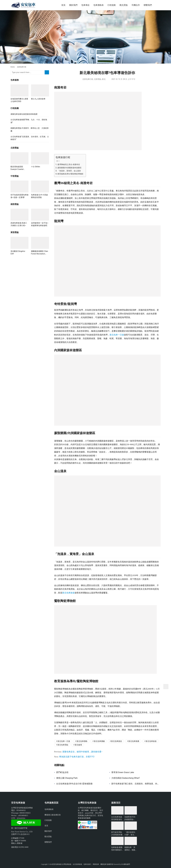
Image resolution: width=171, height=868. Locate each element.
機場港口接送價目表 (53, 815)
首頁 (63, 5)
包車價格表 (99, 5)
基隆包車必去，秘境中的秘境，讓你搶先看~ (82, 752)
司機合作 (136, 5)
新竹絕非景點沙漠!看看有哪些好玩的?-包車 (117, 834)
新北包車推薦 (134, 741)
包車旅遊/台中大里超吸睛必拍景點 (40, 196)
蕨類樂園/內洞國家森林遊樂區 (70, 168)
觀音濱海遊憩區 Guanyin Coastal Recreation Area (17, 168)
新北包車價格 (82, 741)
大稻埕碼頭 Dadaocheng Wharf (125, 778)
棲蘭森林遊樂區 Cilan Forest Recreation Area (40, 253)
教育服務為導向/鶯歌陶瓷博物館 (70, 174)
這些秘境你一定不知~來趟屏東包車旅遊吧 (40, 224)
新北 (104, 79)
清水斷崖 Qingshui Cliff (18, 252)
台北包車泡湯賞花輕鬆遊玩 (117, 818)
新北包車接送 (116, 741)
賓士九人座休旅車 (38, 99)
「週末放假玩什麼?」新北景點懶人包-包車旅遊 (130, 834)
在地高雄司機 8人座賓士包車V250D (19, 100)
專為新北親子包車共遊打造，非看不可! (77, 757)
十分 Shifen (36, 167)
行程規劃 (112, 5)
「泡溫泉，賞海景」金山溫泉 (69, 171)
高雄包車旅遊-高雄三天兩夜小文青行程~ (19, 224)
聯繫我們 (148, 5)
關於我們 (73, 5)
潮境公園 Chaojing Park (67, 778)
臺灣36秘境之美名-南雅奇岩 (69, 165)
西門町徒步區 (62, 772)
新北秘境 (78, 745)
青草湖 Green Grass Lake (123, 772)
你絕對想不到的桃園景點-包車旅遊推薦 (130, 818)
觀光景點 (124, 5)
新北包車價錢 (99, 741)
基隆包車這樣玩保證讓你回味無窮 (24, 114)
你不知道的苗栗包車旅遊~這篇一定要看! (19, 196)
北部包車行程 (88, 79)
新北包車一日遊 (117, 335)
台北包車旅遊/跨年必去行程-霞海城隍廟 (74, 784)
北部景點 (98, 79)
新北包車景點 (63, 745)
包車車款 (85, 5)
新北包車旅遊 (69, 593)
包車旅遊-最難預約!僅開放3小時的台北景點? (117, 849)
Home (13, 67)
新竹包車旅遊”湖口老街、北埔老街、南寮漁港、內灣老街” (136, 784)
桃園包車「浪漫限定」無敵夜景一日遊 (130, 849)
